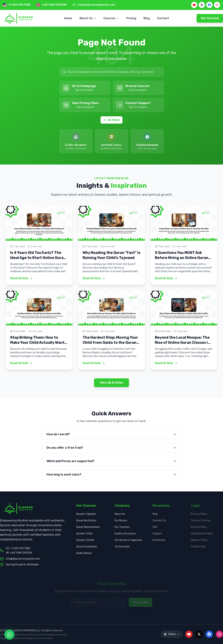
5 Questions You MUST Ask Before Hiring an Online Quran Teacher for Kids (182, 258)
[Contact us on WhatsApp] (9, 635)
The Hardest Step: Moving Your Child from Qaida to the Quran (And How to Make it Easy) (110, 342)
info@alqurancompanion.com (96, 5)
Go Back (111, 120)
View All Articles (111, 383)
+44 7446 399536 (54, 5)
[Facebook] (209, 5)
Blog (147, 18)
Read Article (21, 278)
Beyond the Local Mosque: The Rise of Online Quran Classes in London (183, 342)
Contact (163, 18)
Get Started (210, 18)
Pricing (131, 18)
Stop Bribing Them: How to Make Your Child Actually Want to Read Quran (37, 342)
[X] (202, 5)
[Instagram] (217, 5)
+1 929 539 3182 (19, 5)
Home (68, 18)
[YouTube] (194, 5)
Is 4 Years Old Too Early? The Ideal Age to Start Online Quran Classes (38, 258)
